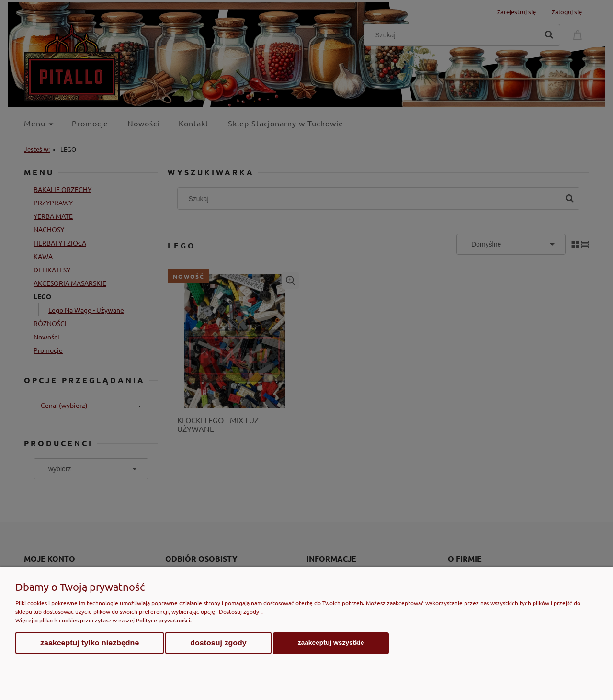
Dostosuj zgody (218, 643)
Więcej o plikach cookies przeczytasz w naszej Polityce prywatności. (103, 620)
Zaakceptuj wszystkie (331, 643)
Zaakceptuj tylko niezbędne (90, 643)
